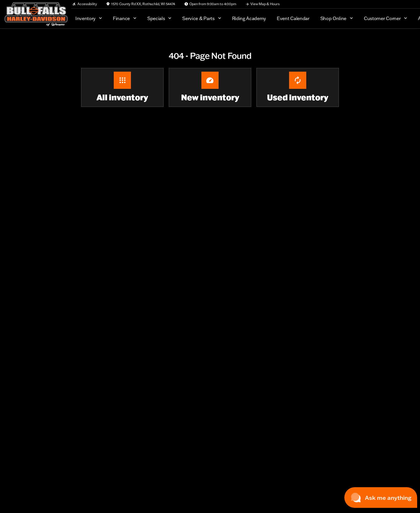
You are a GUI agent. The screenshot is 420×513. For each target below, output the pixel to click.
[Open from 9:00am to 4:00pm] (210, 4)
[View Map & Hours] (262, 4)
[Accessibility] (85, 4)
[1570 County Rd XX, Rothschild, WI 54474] (141, 4)
